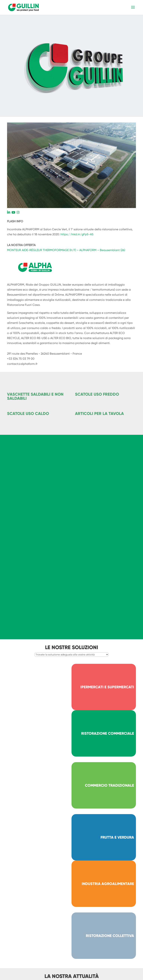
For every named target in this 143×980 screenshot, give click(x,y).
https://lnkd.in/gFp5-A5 (77, 234)
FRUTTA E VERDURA (117, 837)
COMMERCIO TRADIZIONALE (109, 785)
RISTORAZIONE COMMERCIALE (108, 733)
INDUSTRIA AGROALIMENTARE (108, 884)
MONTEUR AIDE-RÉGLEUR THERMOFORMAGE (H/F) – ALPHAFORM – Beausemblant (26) (66, 250)
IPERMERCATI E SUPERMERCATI (107, 687)
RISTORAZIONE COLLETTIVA (110, 936)
